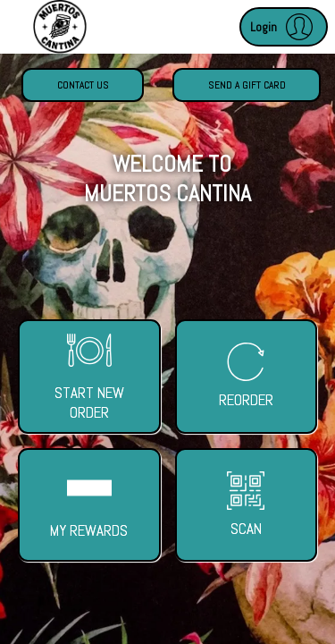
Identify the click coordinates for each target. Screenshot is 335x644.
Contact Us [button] (83, 85)
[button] (284, 27)
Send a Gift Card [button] (247, 85)
